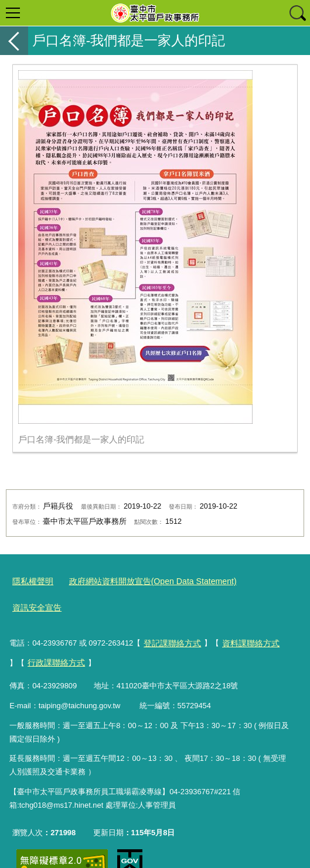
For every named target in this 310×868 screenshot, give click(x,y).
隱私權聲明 (31, 581)
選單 (13, 13)
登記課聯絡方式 (170, 615)
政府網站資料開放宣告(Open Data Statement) (143, 581)
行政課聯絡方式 (39, 633)
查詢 (297, 13)
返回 (14, 41)
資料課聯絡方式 (245, 615)
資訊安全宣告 (258, 581)
